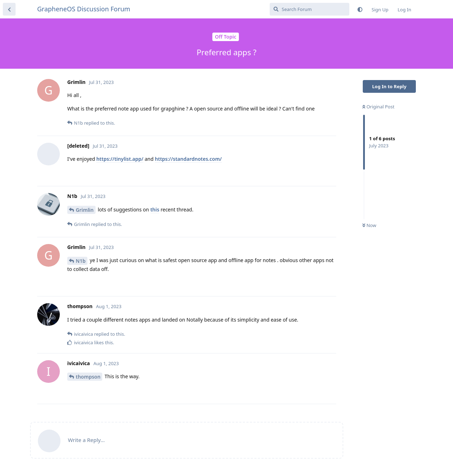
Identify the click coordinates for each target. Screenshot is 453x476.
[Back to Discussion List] (9, 9)
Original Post (378, 107)
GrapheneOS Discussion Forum (84, 9)
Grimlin (85, 210)
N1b (81, 261)
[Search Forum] (309, 9)
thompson (88, 377)
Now (369, 225)
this (155, 209)
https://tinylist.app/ (120, 159)
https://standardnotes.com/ (188, 159)
